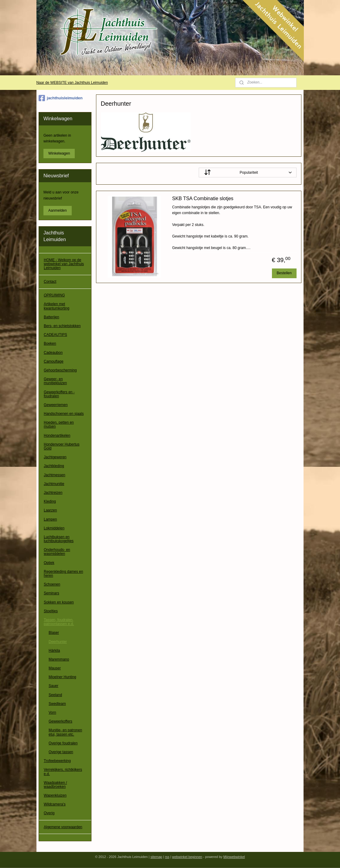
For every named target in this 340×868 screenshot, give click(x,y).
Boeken (50, 343)
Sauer (53, 686)
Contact (50, 282)
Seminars (52, 593)
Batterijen (52, 317)
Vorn (52, 713)
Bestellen (284, 273)
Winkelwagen (59, 153)
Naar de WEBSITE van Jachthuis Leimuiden (72, 83)
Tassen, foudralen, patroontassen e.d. (59, 622)
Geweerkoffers (60, 721)
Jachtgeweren (55, 457)
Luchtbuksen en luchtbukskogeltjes (59, 539)
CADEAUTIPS (55, 335)
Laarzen (50, 510)
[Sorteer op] (248, 173)
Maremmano (59, 659)
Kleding (50, 501)
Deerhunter (58, 642)
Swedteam (57, 704)
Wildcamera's (55, 804)
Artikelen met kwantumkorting (57, 306)
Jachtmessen (55, 475)
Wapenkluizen (55, 795)
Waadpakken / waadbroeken (55, 785)
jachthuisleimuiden (61, 98)
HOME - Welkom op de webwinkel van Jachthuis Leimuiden (64, 264)
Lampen (50, 519)
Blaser (54, 633)
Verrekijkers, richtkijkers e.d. (63, 772)
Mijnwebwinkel (234, 857)
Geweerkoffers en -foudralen (59, 394)
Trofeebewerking (57, 761)
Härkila (54, 651)
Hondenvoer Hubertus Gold (62, 446)
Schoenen (52, 584)
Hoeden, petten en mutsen (59, 424)
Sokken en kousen (59, 602)
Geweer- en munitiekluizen (55, 381)
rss (167, 857)
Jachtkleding (54, 466)
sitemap (156, 857)
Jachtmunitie (54, 484)
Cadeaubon (53, 353)
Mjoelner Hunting (62, 677)
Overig (49, 813)
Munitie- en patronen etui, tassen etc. (65, 732)
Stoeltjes (51, 611)
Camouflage (54, 361)
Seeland (55, 695)
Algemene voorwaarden (63, 827)
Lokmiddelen (54, 528)
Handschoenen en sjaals (64, 414)
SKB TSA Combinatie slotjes (203, 198)
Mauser (55, 668)
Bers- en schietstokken (62, 326)
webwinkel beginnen (187, 857)
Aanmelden (58, 210)
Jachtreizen (53, 493)
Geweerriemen (56, 405)
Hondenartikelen (57, 436)
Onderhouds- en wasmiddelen (57, 552)
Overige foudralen (63, 743)
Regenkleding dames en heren (63, 574)
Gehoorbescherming (60, 370)
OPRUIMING (54, 295)
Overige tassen (61, 752)
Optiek (49, 563)
